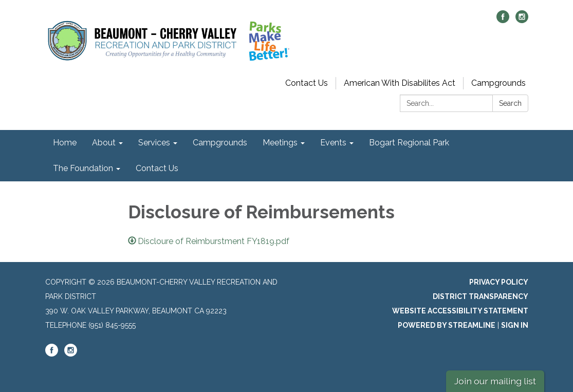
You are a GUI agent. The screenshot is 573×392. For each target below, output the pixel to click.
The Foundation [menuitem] (83, 168)
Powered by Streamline (447, 325)
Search (510, 103)
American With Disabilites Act (400, 83)
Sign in (515, 325)
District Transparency (480, 296)
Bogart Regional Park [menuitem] (409, 143)
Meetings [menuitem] (280, 143)
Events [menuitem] (333, 143)
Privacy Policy (499, 282)
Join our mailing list (495, 381)
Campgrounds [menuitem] (220, 143)
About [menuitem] (104, 143)
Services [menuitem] (154, 143)
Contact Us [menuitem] (157, 168)
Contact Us (307, 83)
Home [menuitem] (65, 143)
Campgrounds (498, 83)
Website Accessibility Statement (460, 311)
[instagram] (522, 20)
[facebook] (503, 20)
